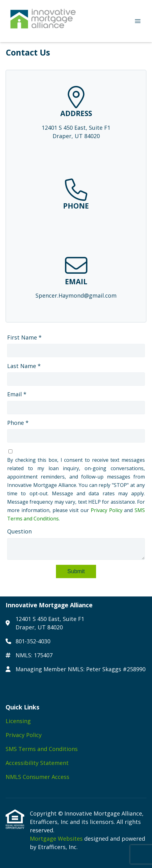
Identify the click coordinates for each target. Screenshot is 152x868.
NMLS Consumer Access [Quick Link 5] (37, 777)
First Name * (24, 337)
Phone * (18, 423)
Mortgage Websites (57, 839)
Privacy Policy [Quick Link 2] (24, 735)
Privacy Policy (107, 510)
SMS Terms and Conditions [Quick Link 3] (42, 749)
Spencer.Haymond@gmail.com (76, 295)
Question (19, 531)
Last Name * (24, 366)
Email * (17, 394)
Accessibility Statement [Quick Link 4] (37, 763)
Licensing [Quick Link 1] (18, 721)
